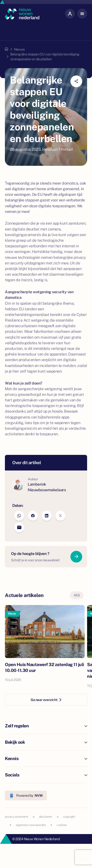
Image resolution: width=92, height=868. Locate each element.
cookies (62, 825)
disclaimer (46, 817)
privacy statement (17, 817)
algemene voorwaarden (31, 825)
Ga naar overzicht (46, 700)
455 (77, 595)
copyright (69, 817)
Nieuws (19, 49)
